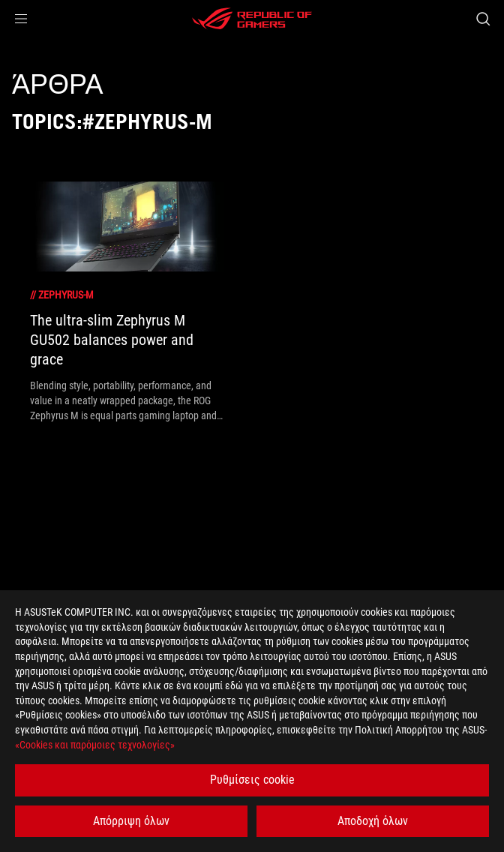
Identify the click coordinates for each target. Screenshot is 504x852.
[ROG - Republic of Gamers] (252, 19)
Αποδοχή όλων (373, 821)
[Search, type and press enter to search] (483, 19)
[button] (21, 19)
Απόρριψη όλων (131, 821)
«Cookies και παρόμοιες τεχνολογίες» (95, 745)
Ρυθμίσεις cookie (252, 780)
